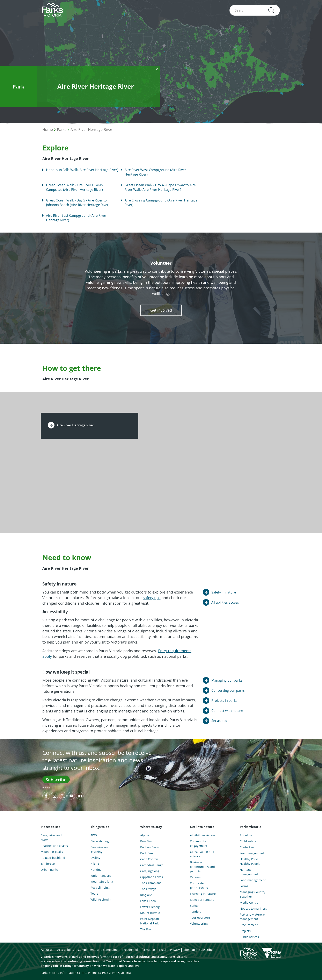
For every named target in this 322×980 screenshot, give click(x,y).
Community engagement (199, 843)
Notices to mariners (253, 908)
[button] (271, 10)
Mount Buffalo (150, 913)
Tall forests (48, 864)
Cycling (95, 858)
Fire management (252, 853)
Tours (94, 893)
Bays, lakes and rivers (51, 837)
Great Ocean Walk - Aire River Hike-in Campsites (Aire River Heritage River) (74, 187)
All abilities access (225, 602)
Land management (253, 880)
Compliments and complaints (98, 950)
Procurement (249, 925)
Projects (245, 931)
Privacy (46, 787)
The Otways (148, 889)
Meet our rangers (202, 900)
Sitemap (189, 950)
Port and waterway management (253, 917)
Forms (244, 886)
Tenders (196, 912)
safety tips (152, 598)
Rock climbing (100, 887)
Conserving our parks (228, 690)
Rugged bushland (53, 858)
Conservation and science (202, 854)
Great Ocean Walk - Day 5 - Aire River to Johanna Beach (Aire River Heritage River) (78, 203)
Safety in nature (224, 592)
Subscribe (56, 780)
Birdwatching (100, 841)
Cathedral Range (152, 865)
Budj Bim (147, 853)
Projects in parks (224, 701)
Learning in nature (203, 894)
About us (246, 835)
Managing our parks (227, 680)
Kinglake (146, 895)
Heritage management (249, 872)
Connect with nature (227, 711)
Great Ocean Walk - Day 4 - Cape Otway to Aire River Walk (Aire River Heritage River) (160, 187)
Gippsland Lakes (152, 877)
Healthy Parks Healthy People (250, 861)
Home (48, 129)
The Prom (147, 929)
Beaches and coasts (54, 846)
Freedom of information (139, 950)
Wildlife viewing (101, 899)
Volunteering (199, 924)
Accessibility (66, 950)
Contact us (247, 847)
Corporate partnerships (199, 885)
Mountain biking (102, 882)
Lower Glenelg (150, 907)
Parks (62, 129)
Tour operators (200, 918)
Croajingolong (150, 871)
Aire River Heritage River (91, 129)
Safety (194, 906)
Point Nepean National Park (150, 921)
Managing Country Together (253, 894)
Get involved (161, 310)
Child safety (248, 841)
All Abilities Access (203, 835)
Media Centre (249, 903)
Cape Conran (149, 859)
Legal (163, 950)
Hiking (95, 864)
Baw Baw (146, 841)
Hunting (96, 870)
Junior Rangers (101, 876)
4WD (94, 835)
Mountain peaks (52, 852)
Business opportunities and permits (202, 867)
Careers (195, 877)
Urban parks (49, 870)
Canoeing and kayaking (100, 849)
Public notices (249, 937)
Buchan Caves (150, 847)
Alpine (145, 835)
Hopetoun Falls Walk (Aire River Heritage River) (82, 170)
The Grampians (151, 883)
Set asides (219, 721)
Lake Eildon (148, 901)
